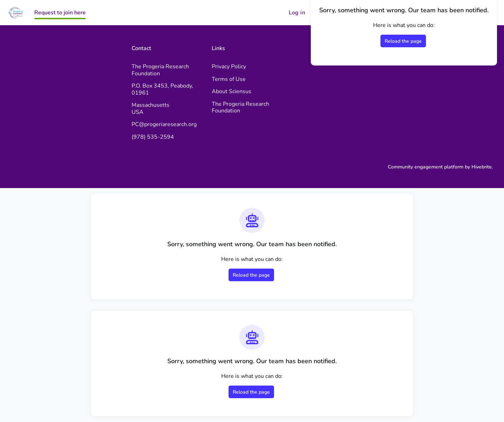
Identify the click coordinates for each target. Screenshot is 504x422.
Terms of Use (229, 79)
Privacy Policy (229, 67)
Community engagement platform (426, 167)
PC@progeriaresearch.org (164, 124)
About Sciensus (232, 91)
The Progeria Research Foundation (240, 108)
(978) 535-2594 (153, 137)
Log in (297, 13)
